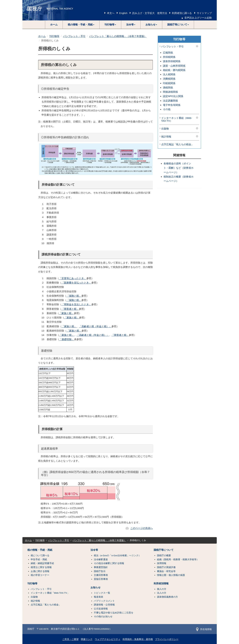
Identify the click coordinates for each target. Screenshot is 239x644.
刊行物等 (54, 36)
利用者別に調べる (182, 13)
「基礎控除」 (67, 339)
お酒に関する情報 (40, 571)
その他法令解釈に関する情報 (109, 563)
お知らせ (96, 587)
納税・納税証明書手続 (42, 563)
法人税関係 (169, 74)
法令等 (94, 550)
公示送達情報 (101, 609)
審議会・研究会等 (166, 571)
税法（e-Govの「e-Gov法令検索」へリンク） (117, 556)
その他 (167, 109)
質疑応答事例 (101, 579)
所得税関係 (169, 57)
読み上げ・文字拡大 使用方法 (150, 13)
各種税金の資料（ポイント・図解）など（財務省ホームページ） (179, 168)
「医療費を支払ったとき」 (76, 283)
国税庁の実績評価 (166, 567)
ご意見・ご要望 (70, 639)
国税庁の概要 (164, 556)
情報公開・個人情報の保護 (171, 575)
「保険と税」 (74, 296)
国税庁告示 (100, 571)
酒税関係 (168, 88)
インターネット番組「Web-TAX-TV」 (50, 593)
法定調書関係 (170, 101)
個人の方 (162, 589)
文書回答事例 (101, 575)
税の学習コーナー (40, 575)
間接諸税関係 (170, 92)
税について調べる (40, 556)
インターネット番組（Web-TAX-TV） (177, 119)
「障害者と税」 (70, 309)
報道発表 (98, 597)
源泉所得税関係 (172, 61)
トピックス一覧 (102, 593)
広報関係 (168, 53)
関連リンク (87, 639)
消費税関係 (169, 79)
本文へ (111, 13)
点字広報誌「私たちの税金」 (177, 144)
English (123, 13)
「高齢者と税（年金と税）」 (95, 326)
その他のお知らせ (103, 616)
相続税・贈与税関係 (174, 70)
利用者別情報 (161, 584)
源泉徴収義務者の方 (167, 597)
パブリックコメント (104, 601)
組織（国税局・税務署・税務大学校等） (178, 559)
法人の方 (162, 593)
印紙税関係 (169, 83)
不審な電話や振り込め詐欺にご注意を (114, 613)
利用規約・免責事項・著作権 (138, 639)
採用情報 (162, 563)
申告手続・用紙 (39, 559)
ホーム (54, 25)
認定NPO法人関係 (173, 96)
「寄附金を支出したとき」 (76, 304)
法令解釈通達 (101, 559)
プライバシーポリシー (167, 639)
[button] (81, 25)
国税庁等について (164, 550)
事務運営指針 (101, 567)
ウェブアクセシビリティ (108, 639)
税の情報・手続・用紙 (40, 550)
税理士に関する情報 (41, 567)
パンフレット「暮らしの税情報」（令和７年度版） (118, 36)
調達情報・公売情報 (104, 605)
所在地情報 (204, 629)
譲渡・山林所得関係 (174, 66)
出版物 (165, 129)
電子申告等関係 (172, 105)
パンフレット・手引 (74, 36)
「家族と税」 (66, 313)
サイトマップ (204, 13)
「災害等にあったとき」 (73, 278)
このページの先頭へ (142, 528)
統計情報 (166, 137)
